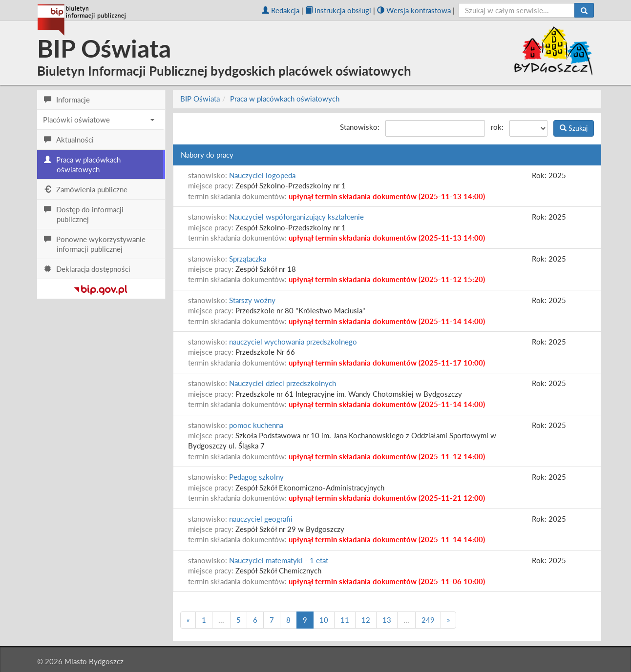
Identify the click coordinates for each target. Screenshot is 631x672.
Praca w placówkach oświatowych (285, 99)
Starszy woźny (252, 300)
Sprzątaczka (248, 259)
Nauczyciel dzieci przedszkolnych (283, 383)
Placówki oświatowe (99, 120)
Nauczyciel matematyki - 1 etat (279, 560)
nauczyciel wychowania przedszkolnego (293, 342)
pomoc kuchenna (256, 425)
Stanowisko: (360, 127)
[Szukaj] (584, 10)
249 (428, 620)
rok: (497, 127)
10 (324, 620)
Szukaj (574, 128)
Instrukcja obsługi (338, 10)
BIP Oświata (200, 99)
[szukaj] (517, 10)
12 (366, 620)
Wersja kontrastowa (414, 10)
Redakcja (281, 10)
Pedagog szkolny (256, 477)
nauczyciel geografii (261, 519)
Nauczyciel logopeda (262, 175)
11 (345, 620)
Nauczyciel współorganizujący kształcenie (296, 217)
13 (387, 620)
